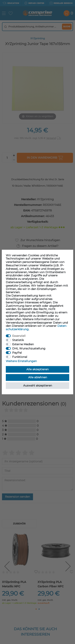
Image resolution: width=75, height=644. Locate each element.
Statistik (18, 340)
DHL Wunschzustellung (29, 348)
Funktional (20, 357)
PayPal (17, 353)
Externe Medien (23, 344)
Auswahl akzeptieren (38, 385)
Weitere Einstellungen (21, 361)
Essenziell (19, 336)
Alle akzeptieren (37, 369)
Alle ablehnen (38, 377)
